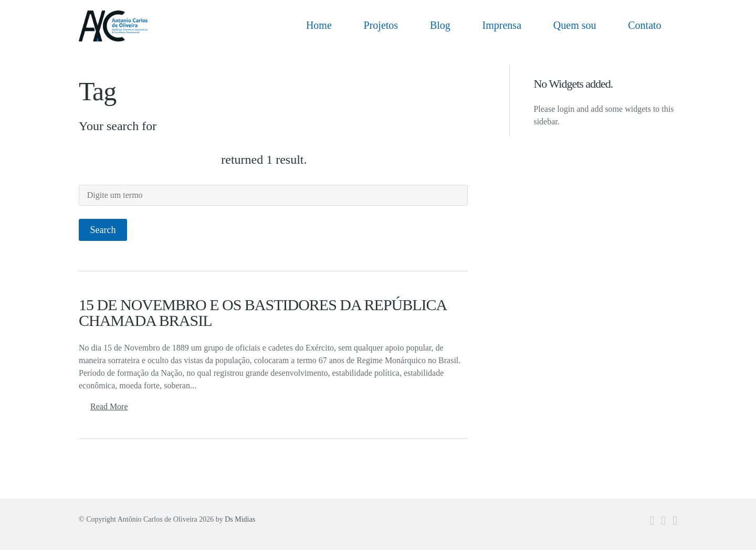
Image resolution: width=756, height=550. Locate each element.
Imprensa (502, 25)
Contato (644, 25)
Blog (440, 25)
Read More (109, 406)
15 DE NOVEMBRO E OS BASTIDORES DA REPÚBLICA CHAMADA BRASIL (262, 313)
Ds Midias (240, 519)
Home (319, 25)
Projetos (381, 25)
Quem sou (575, 25)
